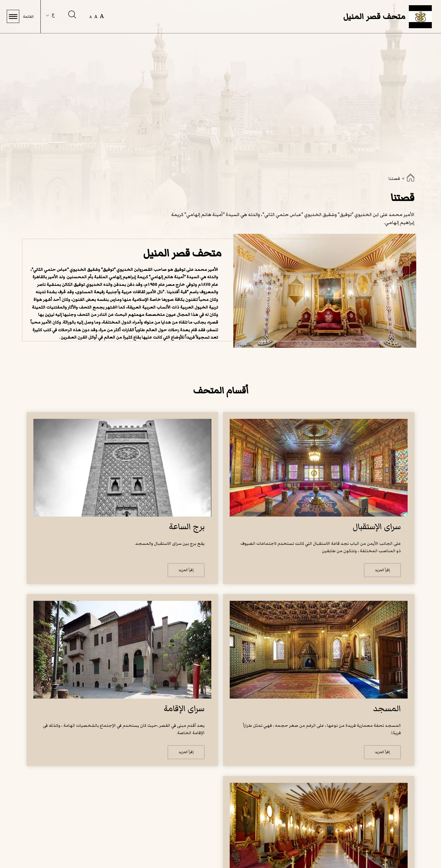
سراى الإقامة (184, 709)
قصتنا (394, 178)
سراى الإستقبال (377, 527)
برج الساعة (187, 527)
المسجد (387, 709)
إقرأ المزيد (382, 570)
